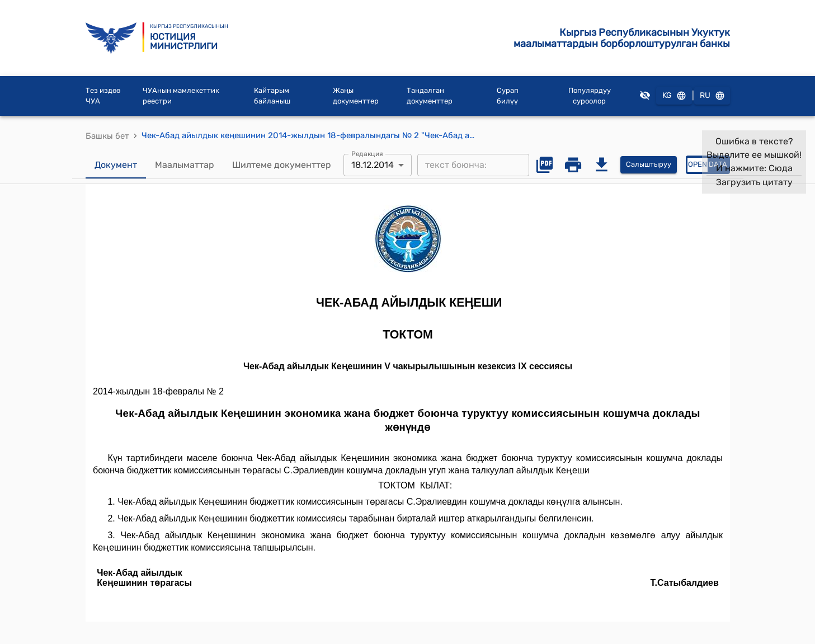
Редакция (367, 153)
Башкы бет (107, 136)
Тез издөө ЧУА (103, 96)
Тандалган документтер (430, 96)
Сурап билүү (508, 96)
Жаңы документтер (356, 96)
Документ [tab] (116, 165)
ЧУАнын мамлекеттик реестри (181, 96)
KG (674, 96)
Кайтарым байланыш (272, 96)
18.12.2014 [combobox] (373, 165)
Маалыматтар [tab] (185, 165)
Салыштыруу (649, 165)
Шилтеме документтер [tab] (282, 165)
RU (712, 96)
